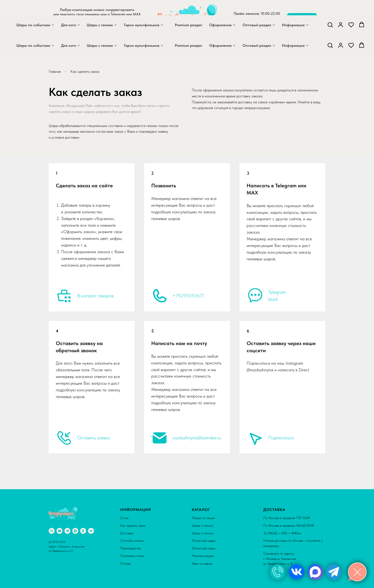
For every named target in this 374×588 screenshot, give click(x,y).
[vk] (91, 531)
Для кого (69, 45)
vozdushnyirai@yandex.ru (197, 438)
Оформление (220, 45)
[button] (330, 45)
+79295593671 (188, 296)
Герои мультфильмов (142, 45)
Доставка (127, 533)
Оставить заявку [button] (94, 438)
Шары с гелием (100, 45)
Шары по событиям (33, 45)
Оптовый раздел (257, 45)
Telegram (277, 292)
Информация (293, 45)
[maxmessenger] (91, 27)
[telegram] (101, 27)
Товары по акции (203, 518)
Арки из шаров (202, 563)
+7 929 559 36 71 (257, 23)
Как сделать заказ (133, 525)
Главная (55, 71)
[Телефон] (52, 531)
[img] (278, 572)
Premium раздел (188, 45)
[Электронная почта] (60, 531)
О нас (125, 518)
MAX (273, 299)
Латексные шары (204, 541)
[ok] (83, 531)
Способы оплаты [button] (132, 541)
